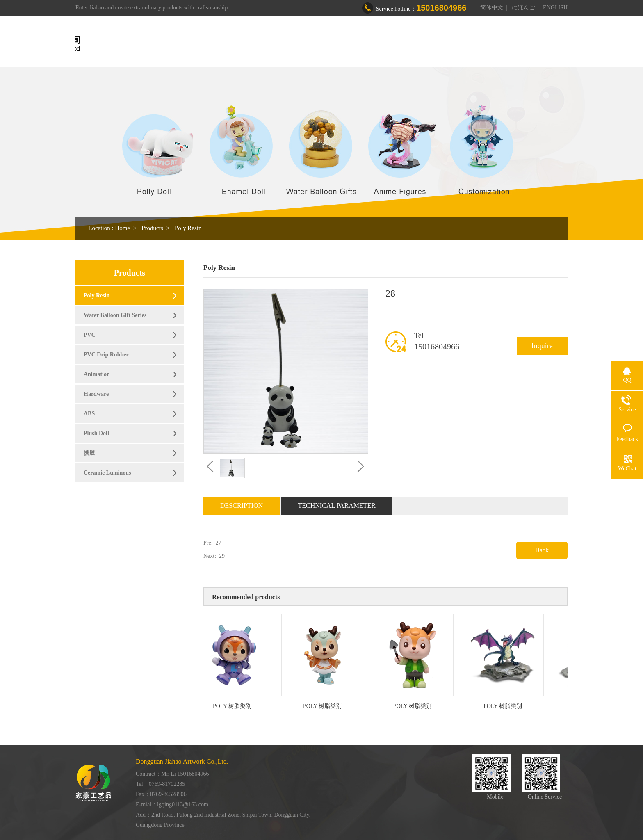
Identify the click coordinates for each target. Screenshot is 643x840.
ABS (89, 414)
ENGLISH (555, 8)
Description (242, 506)
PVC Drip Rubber (106, 355)
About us (308, 44)
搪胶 (89, 453)
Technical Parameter (337, 506)
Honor (432, 44)
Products (349, 44)
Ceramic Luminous (107, 473)
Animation (97, 374)
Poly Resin (188, 228)
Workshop (392, 44)
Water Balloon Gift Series (115, 315)
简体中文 (492, 8)
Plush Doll (96, 433)
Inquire (542, 346)
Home (270, 44)
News (466, 44)
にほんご (523, 8)
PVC (90, 335)
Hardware (96, 394)
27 (219, 543)
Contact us (505, 44)
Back (542, 550)
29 (222, 556)
